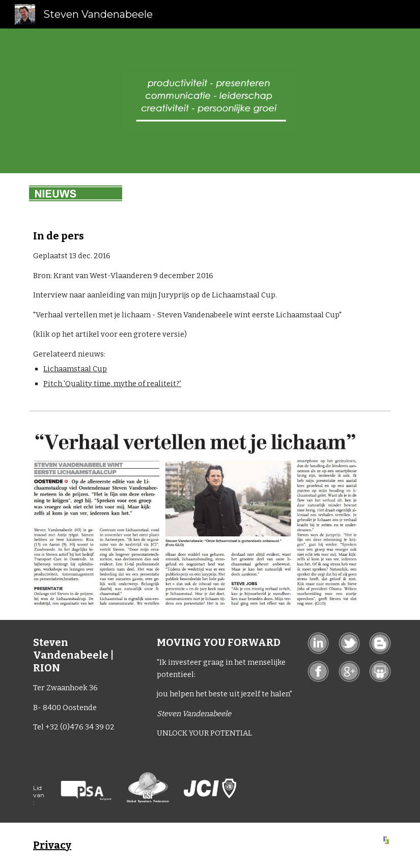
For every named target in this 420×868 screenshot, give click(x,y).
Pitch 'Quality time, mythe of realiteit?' (112, 384)
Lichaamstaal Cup (75, 369)
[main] (194, 310)
